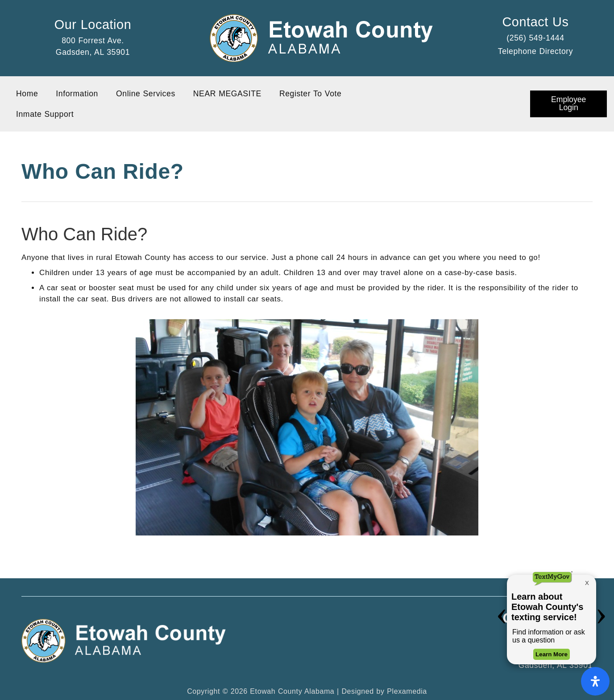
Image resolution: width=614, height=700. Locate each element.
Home (27, 94)
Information (77, 94)
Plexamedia (407, 691)
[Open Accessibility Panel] (595, 681)
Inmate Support (45, 114)
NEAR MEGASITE (227, 94)
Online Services (146, 94)
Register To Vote (311, 94)
